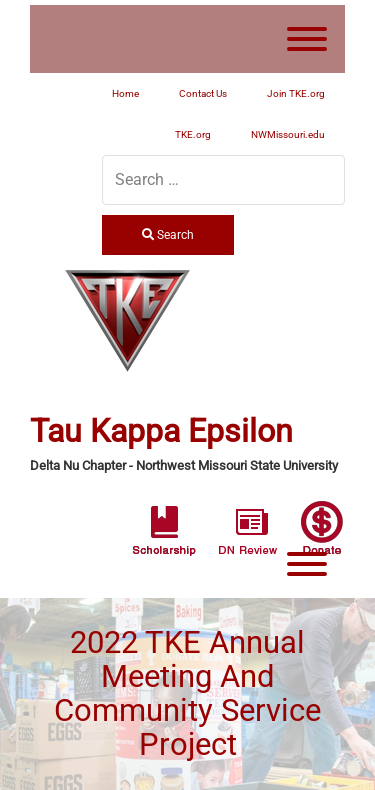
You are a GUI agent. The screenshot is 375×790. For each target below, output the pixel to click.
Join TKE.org (296, 93)
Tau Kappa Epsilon (161, 431)
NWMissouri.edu (288, 134)
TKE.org (193, 134)
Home (125, 93)
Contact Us (203, 93)
